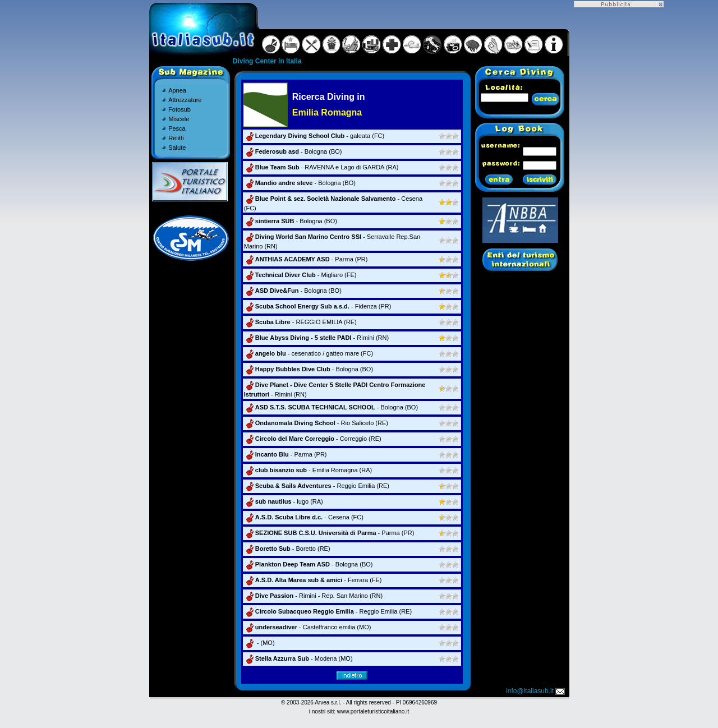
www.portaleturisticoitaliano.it (373, 711)
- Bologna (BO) (293, 151)
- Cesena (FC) (304, 517)
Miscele (179, 119)
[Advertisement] (619, 176)
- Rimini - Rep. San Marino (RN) (313, 596)
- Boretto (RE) (287, 549)
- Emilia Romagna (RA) (308, 470)
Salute (177, 148)
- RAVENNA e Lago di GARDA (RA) (321, 167)
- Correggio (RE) (313, 439)
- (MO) (259, 643)
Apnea (177, 90)
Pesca (177, 128)
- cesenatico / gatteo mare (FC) (309, 353)
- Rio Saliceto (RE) (316, 423)
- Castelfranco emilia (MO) (308, 627)
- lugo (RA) (284, 501)
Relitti (176, 138)
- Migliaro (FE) (300, 275)
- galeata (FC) (314, 136)
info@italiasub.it (536, 691)
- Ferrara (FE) (313, 580)
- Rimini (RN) (316, 338)
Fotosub (179, 109)
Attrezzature (185, 100)
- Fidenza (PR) (318, 306)
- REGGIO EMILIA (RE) (300, 322)
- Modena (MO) (298, 658)
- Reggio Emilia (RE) (317, 486)
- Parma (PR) (306, 259)
